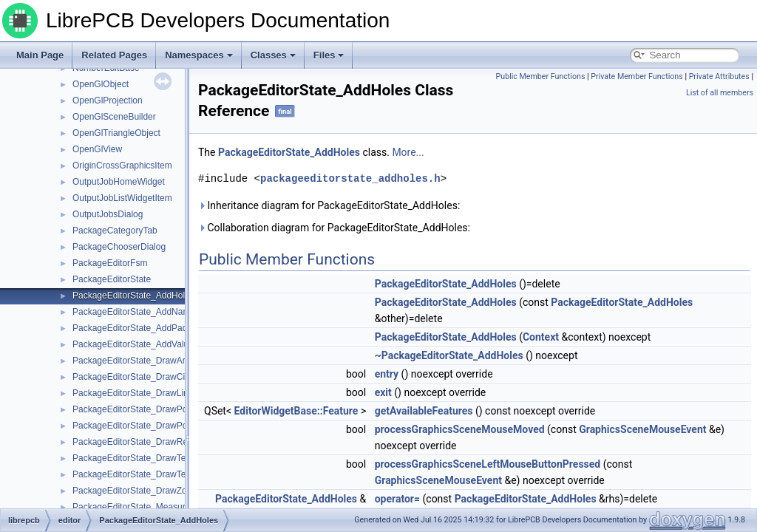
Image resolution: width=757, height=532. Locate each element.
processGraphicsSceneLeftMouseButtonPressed (488, 464)
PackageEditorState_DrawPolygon (140, 409)
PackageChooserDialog (119, 247)
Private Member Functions (637, 76)
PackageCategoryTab (115, 231)
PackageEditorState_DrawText (133, 458)
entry (387, 374)
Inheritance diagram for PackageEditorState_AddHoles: (329, 205)
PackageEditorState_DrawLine (133, 393)
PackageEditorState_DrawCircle (136, 377)
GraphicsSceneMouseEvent (642, 429)
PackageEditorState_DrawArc (131, 361)
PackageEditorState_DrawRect (133, 442)
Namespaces (199, 55)
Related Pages (114, 55)
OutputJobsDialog (108, 214)
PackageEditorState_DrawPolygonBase (150, 426)
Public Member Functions (541, 76)
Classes (273, 55)
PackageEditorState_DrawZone (135, 491)
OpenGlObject (101, 84)
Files (329, 55)
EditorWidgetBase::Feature (296, 411)
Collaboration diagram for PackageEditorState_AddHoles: (334, 228)
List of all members (720, 93)
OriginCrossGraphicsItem (122, 166)
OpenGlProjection (108, 100)
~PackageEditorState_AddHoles (449, 355)
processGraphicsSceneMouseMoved (460, 429)
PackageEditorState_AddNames (136, 312)
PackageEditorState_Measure (131, 507)
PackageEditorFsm (110, 263)
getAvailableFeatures (424, 411)
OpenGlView (97, 149)
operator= (397, 499)
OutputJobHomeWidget (119, 182)
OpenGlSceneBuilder (114, 117)
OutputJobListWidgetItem (122, 198)
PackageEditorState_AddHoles (133, 296)
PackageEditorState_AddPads (132, 328)
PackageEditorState (112, 279)
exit (383, 392)
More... (408, 152)
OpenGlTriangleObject (116, 133)
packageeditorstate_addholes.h (350, 178)
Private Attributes (719, 76)
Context (541, 337)
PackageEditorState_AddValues (135, 344)
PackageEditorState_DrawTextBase (143, 474)
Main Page (40, 55)
